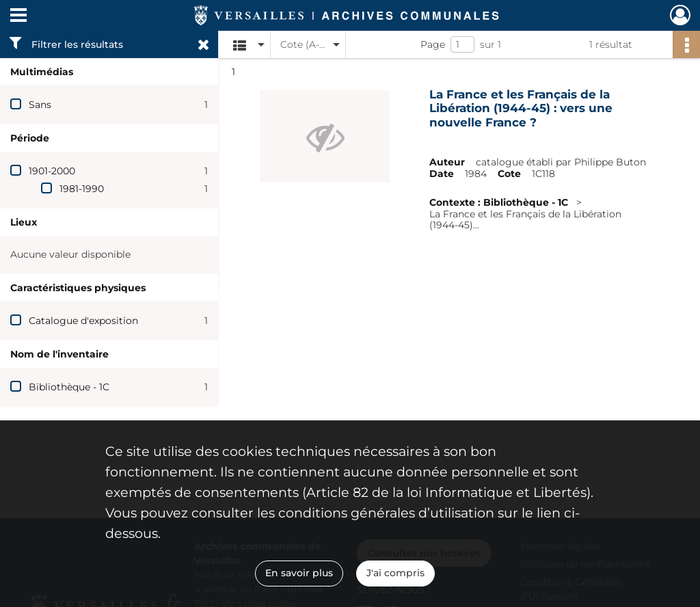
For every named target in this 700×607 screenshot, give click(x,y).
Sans (40, 105)
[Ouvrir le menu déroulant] (18, 16)
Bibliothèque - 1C (69, 387)
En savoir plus (299, 573)
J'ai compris (395, 573)
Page (433, 44)
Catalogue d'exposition (83, 321)
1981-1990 (82, 189)
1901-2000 (52, 171)
